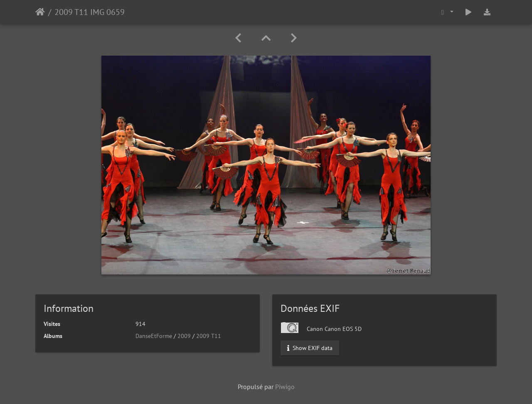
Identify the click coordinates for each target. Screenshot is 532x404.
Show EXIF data (310, 348)
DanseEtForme (154, 336)
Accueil (40, 12)
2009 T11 (209, 336)
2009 (184, 336)
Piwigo (285, 387)
